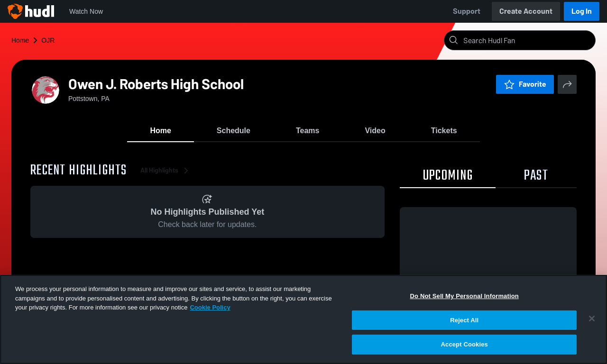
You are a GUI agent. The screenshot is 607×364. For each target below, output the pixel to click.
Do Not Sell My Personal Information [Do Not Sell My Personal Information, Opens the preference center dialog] (464, 296)
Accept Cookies (464, 344)
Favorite (525, 84)
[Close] (592, 318)
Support (467, 11)
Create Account (526, 11)
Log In (582, 11)
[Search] (527, 40)
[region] (303, 319)
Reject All (464, 320)
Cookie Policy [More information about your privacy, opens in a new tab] (210, 307)
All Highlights (166, 170)
